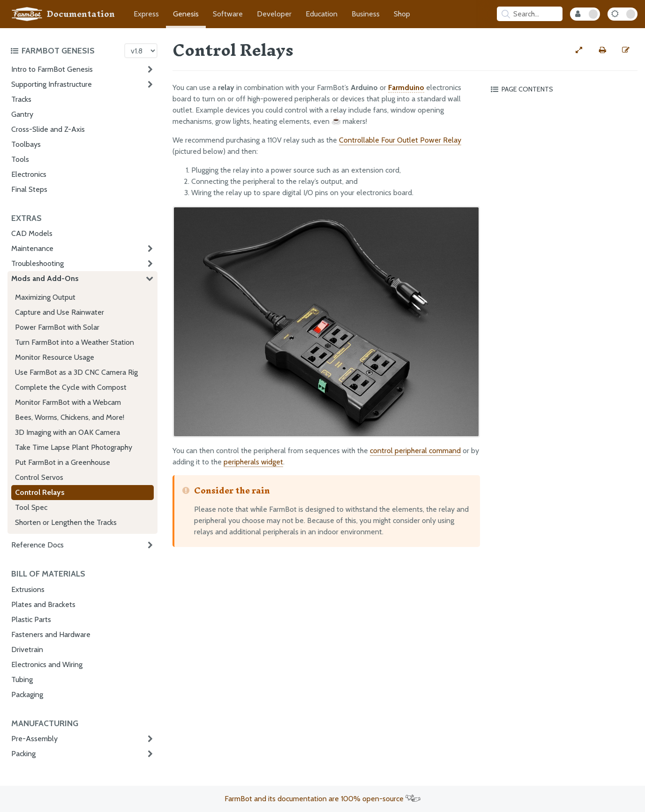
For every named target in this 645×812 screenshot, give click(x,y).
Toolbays (26, 144)
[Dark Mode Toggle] (622, 14)
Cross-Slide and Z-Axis (48, 129)
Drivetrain (27, 649)
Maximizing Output (45, 297)
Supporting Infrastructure (52, 84)
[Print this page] (602, 50)
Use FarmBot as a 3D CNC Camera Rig (76, 372)
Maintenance (32, 248)
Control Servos (39, 477)
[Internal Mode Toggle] (585, 14)
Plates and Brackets (43, 604)
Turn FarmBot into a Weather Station (75, 342)
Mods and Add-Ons (45, 278)
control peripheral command (415, 451)
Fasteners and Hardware (51, 634)
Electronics (29, 174)
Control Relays (40, 492)
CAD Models (32, 233)
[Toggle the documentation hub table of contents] (65, 51)
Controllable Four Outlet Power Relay (400, 140)
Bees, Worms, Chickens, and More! (70, 417)
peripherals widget (253, 462)
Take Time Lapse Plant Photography (74, 447)
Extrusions (28, 589)
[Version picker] (141, 51)
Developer (274, 14)
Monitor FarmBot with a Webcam (68, 402)
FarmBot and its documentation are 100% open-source (322, 799)
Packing (23, 754)
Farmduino (406, 87)
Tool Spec (31, 507)
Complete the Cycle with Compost (71, 387)
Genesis (186, 14)
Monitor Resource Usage (55, 357)
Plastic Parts (31, 619)
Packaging (27, 694)
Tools (20, 159)
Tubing (22, 679)
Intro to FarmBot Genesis (52, 69)
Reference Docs (37, 545)
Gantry (22, 114)
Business (366, 14)
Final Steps (29, 189)
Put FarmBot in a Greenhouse (63, 462)
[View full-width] (579, 50)
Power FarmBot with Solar (57, 327)
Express (146, 14)
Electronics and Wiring (47, 664)
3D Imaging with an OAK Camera (67, 432)
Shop (402, 14)
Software (228, 14)
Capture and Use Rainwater (60, 312)
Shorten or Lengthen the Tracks (66, 522)
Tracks (21, 99)
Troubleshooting (37, 263)
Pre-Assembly (34, 739)
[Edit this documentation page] (626, 50)
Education (322, 14)
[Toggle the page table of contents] (562, 89)
